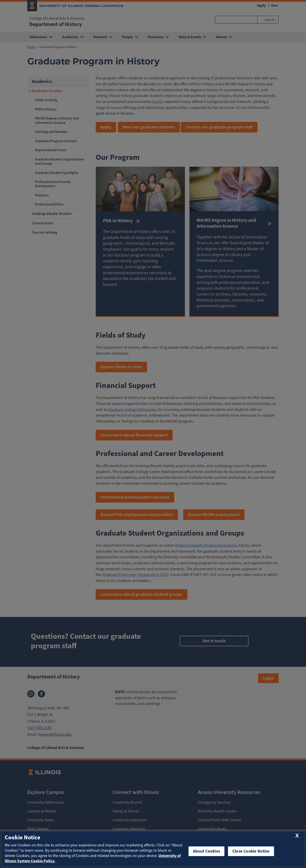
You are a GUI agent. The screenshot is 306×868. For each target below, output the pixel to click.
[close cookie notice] (297, 836)
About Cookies (206, 851)
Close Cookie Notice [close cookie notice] (251, 851)
